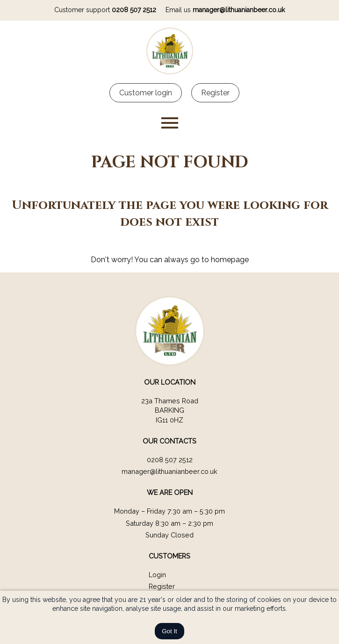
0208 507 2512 (134, 10)
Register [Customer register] (215, 93)
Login (157, 575)
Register (162, 586)
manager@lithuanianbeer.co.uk (239, 10)
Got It (169, 631)
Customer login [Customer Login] (146, 93)
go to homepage (220, 260)
